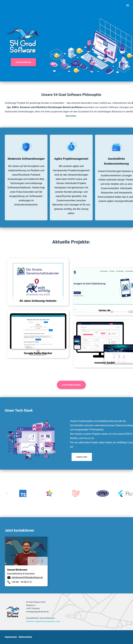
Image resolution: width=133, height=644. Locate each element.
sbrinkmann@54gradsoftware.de (27, 577)
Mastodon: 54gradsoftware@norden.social (43, 621)
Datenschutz (25, 637)
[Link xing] (42, 561)
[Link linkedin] (33, 561)
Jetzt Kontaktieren (23, 62)
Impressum (11, 637)
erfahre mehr (82, 457)
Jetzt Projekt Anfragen (71, 385)
